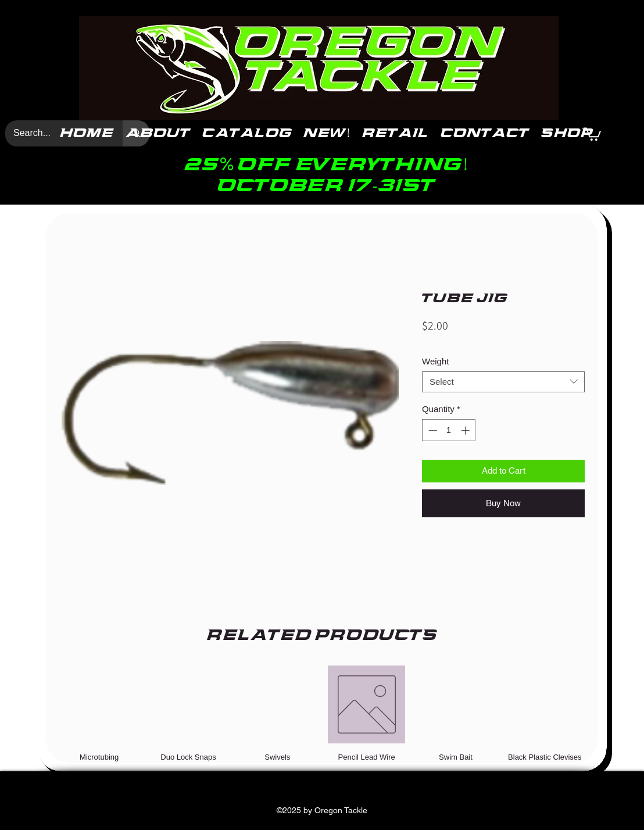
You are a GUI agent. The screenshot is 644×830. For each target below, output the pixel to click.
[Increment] (466, 430)
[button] (592, 133)
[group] (322, 713)
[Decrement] (432, 430)
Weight (435, 361)
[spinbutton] (449, 430)
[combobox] (503, 382)
